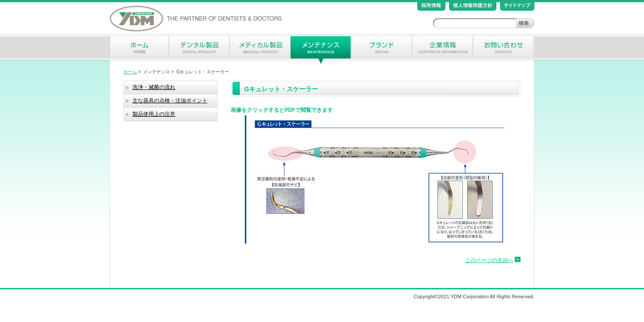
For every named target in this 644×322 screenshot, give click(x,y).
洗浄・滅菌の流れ (154, 87)
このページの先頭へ (489, 260)
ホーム (130, 72)
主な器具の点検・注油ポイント (170, 101)
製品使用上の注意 (154, 114)
